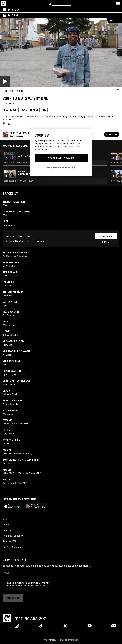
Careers (7, 530)
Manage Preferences (61, 167)
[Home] (4, 4)
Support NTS (9, 541)
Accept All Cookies (61, 158)
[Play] (61, 52)
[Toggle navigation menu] (118, 4)
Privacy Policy (38, 586)
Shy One (11, 103)
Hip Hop (34, 110)
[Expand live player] (118, 21)
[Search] (50, 4)
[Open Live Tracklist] (110, 21)
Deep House (10, 110)
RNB (44, 110)
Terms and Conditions (69, 640)
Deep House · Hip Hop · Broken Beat (19, 181)
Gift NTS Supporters (13, 547)
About (6, 525)
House (23, 110)
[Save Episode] (118, 91)
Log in (106, 242)
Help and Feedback (13, 536)
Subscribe (106, 236)
